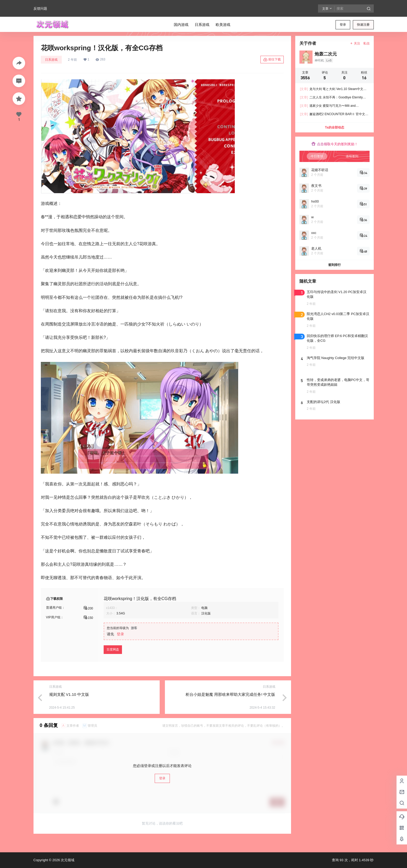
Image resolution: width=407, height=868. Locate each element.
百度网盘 (113, 649)
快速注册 (363, 25)
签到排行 (334, 265)
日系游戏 (51, 60)
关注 (355, 43)
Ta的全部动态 (334, 127)
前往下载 (272, 60)
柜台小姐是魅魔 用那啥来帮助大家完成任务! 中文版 (230, 694)
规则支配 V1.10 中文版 (69, 694)
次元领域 (67, 860)
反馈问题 (40, 9)
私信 (366, 43)
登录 (343, 25)
